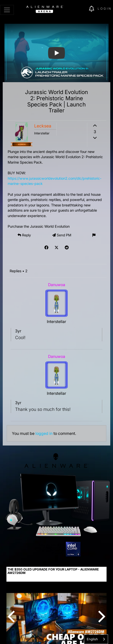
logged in (44, 433)
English (92, 639)
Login (105, 9)
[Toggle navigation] (7, 10)
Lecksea (43, 126)
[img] (83, 9)
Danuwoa (57, 285)
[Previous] (12, 617)
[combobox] (96, 639)
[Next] (101, 617)
